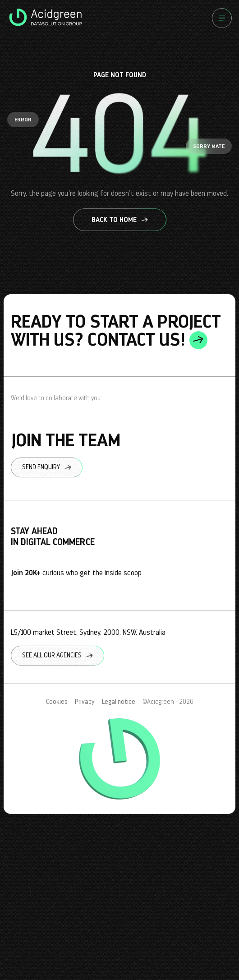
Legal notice (119, 702)
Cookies (57, 702)
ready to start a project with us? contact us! (116, 331)
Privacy (85, 702)
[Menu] (222, 18)
